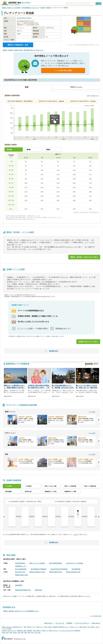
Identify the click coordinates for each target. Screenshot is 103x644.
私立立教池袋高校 (21, 569)
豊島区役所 (39, 590)
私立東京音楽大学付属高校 (59, 569)
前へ (4, 517)
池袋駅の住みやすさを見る (88, 342)
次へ (99, 517)
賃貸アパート (40, 627)
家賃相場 (55, 627)
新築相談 (30, 631)
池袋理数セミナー (21, 566)
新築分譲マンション (64, 627)
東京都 (43, 8)
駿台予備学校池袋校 (56, 563)
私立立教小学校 (20, 572)
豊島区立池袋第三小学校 (37, 572)
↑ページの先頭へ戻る (96, 616)
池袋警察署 (19, 585)
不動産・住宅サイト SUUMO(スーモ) (12, 627)
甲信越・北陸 (16, 633)
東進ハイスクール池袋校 (37, 563)
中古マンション (74, 627)
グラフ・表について (93, 96)
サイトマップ (60, 623)
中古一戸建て (91, 627)
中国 (32, 633)
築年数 (29, 150)
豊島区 (49, 8)
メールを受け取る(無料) (63, 70)
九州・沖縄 (37, 633)
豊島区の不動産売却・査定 (18, 45)
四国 (29, 633)
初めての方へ (49, 623)
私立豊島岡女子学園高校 (39, 569)
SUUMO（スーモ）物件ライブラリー (16, 3)
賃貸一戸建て (48, 627)
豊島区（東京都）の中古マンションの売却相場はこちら (21, 611)
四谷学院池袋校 (20, 563)
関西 (26, 633)
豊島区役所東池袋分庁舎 (23, 590)
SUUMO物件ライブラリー (30, 8)
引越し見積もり (37, 631)
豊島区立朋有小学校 (22, 575)
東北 (7, 633)
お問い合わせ (96, 623)
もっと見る (92, 412)
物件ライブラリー (54, 631)
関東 (11, 633)
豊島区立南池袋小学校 (73, 572)
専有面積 (9, 150)
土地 (97, 627)
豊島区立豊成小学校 (56, 572)
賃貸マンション (31, 627)
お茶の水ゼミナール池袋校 (75, 563)
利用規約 (70, 623)
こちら (75, 534)
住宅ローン (45, 631)
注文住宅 (4, 631)
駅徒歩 (48, 150)
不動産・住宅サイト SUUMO (11, 8)
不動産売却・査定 (22, 631)
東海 (22, 633)
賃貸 (25, 627)
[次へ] (99, 420)
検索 (99, 3)
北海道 (4, 633)
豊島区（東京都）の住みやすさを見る (84, 257)
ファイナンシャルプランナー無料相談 (70, 631)
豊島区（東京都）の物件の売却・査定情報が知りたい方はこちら (23, 50)
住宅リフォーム (12, 631)
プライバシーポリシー (82, 623)
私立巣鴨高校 (76, 569)
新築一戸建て (83, 627)
